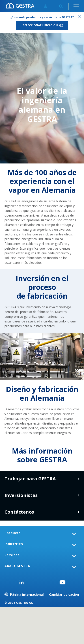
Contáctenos (78, 512)
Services (12, 555)
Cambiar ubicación (64, 594)
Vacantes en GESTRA (78, 479)
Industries (14, 544)
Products (13, 533)
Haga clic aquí (78, 495)
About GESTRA (17, 566)
